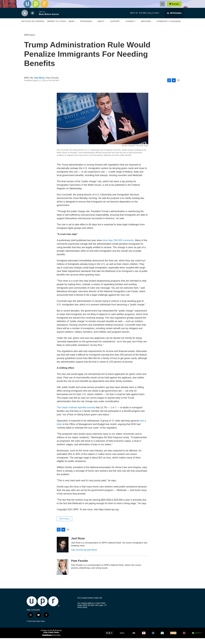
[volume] (33, 19)
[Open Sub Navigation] (76, 27)
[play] (25, 19)
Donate (177, 7)
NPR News (30, 41)
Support (115, 27)
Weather (146, 27)
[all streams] (174, 19)
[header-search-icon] (164, 7)
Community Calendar (169, 27)
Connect (130, 27)
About (101, 27)
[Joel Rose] (63, 550)
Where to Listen (57, 27)
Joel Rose (39, 84)
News (72, 27)
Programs (86, 27)
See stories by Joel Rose (84, 556)
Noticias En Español (33, 27)
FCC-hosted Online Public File (90, 604)
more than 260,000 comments (118, 246)
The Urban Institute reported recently (76, 413)
